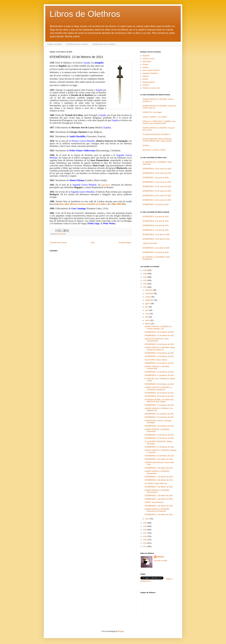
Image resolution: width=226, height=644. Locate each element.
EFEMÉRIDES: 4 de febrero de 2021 (159, 496)
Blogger (121, 631)
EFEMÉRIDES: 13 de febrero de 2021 (159, 435)
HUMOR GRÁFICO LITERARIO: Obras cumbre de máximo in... (160, 349)
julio (147, 307)
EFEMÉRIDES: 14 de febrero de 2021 (159, 426)
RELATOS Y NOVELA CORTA (154, 150)
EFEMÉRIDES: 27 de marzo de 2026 (157, 187)
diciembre (149, 290)
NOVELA (146, 146)
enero (148, 519)
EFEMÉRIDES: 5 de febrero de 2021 (159, 487)
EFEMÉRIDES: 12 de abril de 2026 (156, 248)
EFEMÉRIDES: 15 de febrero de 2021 (159, 417)
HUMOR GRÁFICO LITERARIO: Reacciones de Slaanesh (157, 510)
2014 (145, 543)
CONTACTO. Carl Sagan (152, 112)
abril (147, 317)
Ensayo (145, 64)
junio (147, 310)
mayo (148, 314)
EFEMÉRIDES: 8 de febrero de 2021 (159, 468)
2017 (145, 533)
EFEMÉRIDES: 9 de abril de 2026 (156, 178)
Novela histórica (149, 82)
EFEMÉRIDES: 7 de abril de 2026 (156, 230)
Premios (146, 85)
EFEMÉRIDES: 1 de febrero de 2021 (159, 515)
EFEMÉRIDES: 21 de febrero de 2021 (159, 375)
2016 (145, 536)
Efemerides (62, 234)
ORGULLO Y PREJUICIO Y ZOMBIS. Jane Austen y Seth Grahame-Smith (159, 122)
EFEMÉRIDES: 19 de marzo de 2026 (157, 173)
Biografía (146, 56)
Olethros (160, 557)
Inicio (93, 243)
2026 (145, 270)
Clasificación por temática (104, 44)
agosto (148, 304)
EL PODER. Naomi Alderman (156, 484)
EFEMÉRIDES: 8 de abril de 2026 (156, 226)
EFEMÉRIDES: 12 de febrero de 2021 (159, 438)
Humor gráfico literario (151, 70)
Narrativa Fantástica (150, 73)
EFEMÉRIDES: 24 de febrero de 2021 (159, 356)
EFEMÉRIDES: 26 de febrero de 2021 (159, 344)
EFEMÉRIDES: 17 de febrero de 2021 (159, 405)
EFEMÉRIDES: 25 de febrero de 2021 (159, 353)
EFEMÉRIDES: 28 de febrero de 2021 (159, 332)
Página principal (54, 44)
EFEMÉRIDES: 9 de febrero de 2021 (159, 459)
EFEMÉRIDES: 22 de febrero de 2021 (159, 372)
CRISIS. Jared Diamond (154, 502)
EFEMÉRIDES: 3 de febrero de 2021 (159, 499)
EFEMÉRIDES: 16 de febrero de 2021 (159, 414)
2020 (145, 523)
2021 (145, 287)
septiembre (150, 300)
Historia (146, 67)
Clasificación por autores (77, 44)
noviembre (149, 294)
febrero (148, 324)
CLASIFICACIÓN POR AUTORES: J (157, 134)
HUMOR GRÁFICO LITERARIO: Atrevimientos (157, 491)
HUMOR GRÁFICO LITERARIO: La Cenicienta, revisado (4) (158, 388)
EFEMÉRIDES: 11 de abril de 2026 (156, 235)
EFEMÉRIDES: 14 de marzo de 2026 (157, 182)
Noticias (146, 76)
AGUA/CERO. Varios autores (156, 360)
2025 (145, 274)
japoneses (106, 185)
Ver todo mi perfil (161, 561)
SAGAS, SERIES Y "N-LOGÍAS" (155, 117)
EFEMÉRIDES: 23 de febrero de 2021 (159, 363)
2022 (145, 284)
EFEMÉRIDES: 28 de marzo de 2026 (157, 196)
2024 (145, 277)
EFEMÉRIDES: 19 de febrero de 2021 (159, 393)
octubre (148, 297)
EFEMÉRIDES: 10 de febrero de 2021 (159, 456)
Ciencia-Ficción (148, 59)
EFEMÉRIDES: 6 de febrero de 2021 (159, 480)
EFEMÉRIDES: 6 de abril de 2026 (156, 205)
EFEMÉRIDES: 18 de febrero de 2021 (159, 396)
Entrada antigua (125, 243)
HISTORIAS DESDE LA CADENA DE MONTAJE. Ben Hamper (159, 401)
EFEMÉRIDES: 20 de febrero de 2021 (159, 384)
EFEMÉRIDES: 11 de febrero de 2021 (159, 447)
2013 (145, 546)
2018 (145, 530)
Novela (145, 79)
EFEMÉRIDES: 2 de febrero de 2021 (159, 506)
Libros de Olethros (85, 14)
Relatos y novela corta (151, 88)
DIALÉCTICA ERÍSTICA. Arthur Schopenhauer (157, 340)
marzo (148, 320)
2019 (145, 526)
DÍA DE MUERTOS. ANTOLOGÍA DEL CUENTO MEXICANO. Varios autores (157, 140)
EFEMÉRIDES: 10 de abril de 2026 (156, 239)
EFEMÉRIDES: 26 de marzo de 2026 (157, 191)
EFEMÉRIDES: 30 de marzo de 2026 (157, 200)
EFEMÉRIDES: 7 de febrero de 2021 (159, 477)
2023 (145, 280)
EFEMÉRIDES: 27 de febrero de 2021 (159, 336)
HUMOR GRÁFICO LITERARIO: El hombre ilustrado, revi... (158, 328)
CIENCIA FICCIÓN (150, 243)
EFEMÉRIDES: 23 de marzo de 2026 (157, 169)
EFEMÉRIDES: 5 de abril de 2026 (156, 252)
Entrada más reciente (59, 243)
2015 (145, 540)
